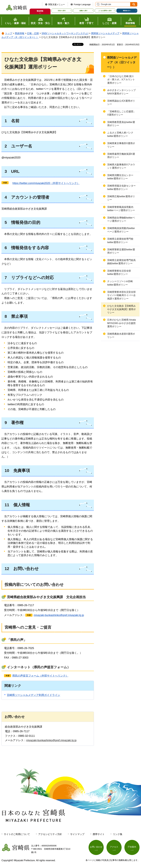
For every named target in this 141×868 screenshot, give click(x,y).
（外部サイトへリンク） (45, 183)
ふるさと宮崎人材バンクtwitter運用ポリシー (120, 134)
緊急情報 (40, 11)
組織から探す (84, 11)
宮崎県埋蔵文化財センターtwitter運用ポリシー (121, 187)
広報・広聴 (33, 33)
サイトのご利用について (17, 834)
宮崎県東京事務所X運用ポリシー (121, 145)
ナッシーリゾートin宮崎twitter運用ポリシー (120, 283)
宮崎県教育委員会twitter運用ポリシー (121, 124)
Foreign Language (82, 4)
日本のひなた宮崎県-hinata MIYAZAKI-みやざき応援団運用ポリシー (122, 323)
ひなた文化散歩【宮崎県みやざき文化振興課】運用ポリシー (121, 309)
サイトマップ (77, 834)
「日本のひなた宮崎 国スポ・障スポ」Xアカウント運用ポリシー (121, 80)
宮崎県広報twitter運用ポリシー (121, 198)
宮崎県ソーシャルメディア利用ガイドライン (33, 695)
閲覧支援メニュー (57, 4)
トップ (9, 33)
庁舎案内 (132, 847)
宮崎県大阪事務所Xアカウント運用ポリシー (121, 166)
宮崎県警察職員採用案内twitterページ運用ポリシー (121, 209)
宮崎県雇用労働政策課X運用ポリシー (121, 156)
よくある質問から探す (105, 11)
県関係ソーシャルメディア (105, 33)
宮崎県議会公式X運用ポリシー (121, 102)
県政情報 (20, 33)
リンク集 (118, 834)
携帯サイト (99, 834)
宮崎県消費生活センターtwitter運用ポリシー (120, 177)
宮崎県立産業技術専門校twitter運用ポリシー (120, 240)
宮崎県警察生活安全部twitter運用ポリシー (119, 272)
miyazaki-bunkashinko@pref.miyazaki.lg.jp (59, 615)
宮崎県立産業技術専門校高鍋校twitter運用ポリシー (121, 262)
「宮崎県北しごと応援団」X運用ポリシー (121, 113)
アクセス (114, 847)
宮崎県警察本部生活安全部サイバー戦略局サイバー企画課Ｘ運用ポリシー (121, 295)
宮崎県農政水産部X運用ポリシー (121, 335)
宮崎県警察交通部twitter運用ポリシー (121, 251)
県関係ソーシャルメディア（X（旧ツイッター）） (122, 62)
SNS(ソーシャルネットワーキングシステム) (65, 33)
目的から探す (62, 11)
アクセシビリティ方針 (50, 834)
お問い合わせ (96, 847)
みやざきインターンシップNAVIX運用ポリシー (121, 92)
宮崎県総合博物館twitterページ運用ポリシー (121, 219)
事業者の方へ (127, 11)
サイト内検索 (98, 4)
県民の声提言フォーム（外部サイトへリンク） (40, 676)
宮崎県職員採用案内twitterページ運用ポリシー (121, 230)
